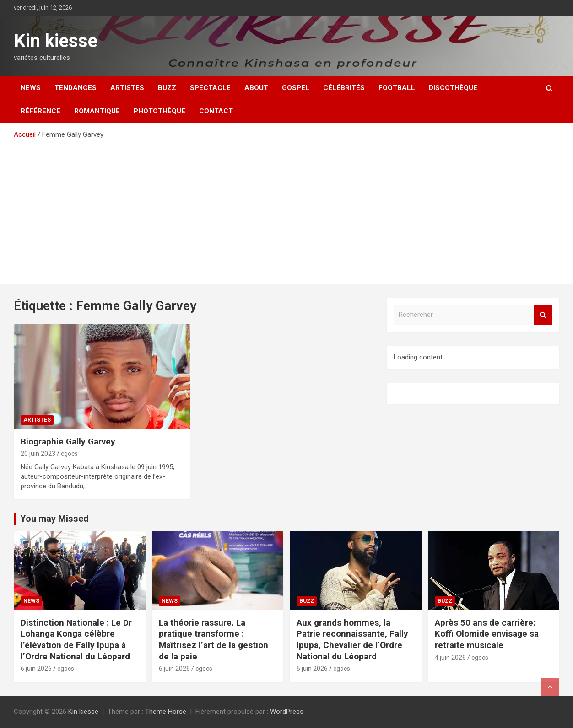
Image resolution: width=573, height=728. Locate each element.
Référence (41, 111)
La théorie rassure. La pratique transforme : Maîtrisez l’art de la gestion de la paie (214, 640)
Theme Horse (166, 712)
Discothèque (453, 88)
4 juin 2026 (450, 658)
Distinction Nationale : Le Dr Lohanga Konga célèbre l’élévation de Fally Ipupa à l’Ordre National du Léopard (76, 640)
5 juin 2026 (312, 669)
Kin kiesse (56, 41)
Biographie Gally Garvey (68, 442)
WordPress (287, 712)
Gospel (296, 88)
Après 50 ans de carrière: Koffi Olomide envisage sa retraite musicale (487, 634)
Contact (216, 111)
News (31, 88)
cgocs (69, 454)
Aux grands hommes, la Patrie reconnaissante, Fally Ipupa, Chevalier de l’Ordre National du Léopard (352, 640)
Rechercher (543, 315)
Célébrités (344, 88)
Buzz (167, 88)
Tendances (76, 88)
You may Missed (54, 519)
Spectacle (210, 88)
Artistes (127, 88)
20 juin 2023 (38, 454)
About (256, 88)
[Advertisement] (286, 208)
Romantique (97, 111)
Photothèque (159, 111)
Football (397, 88)
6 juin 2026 (36, 669)
